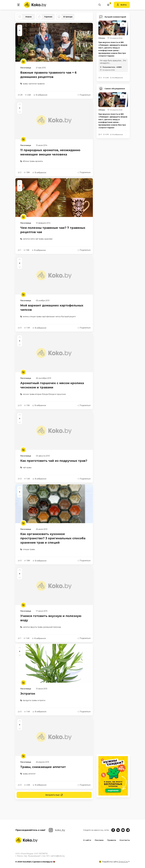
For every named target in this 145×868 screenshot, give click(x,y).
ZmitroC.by (123, 862)
